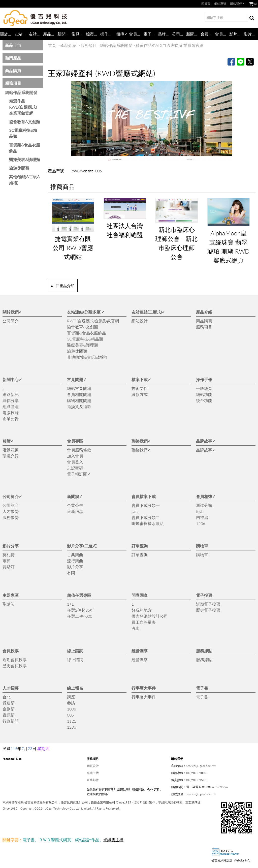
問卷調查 (140, 595)
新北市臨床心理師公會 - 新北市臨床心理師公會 (176, 243)
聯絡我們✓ (237, 4)
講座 (71, 697)
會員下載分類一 (146, 505)
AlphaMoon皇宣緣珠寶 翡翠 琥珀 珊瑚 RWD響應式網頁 (228, 247)
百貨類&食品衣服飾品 (25, 148)
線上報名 (75, 688)
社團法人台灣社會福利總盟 (125, 230)
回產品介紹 (63, 286)
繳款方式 (140, 394)
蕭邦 (7, 561)
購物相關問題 (79, 400)
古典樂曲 (75, 555)
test (135, 511)
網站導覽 (220, 4)
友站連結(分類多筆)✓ (22, 34)
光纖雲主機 (113, 840)
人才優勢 (11, 511)
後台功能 (204, 400)
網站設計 (140, 321)
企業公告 (11, 418)
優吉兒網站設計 (222, 860)
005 (70, 715)
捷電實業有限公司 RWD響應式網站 (73, 248)
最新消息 (75, 511)
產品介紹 (50, 34)
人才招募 (11, 688)
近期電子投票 (208, 604)
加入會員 (75, 456)
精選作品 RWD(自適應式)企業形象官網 (23, 107)
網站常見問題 (79, 388)
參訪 (71, 703)
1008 (72, 709)
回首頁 (206, 4)
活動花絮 (11, 450)
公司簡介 (11, 321)
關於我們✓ (7, 34)
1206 (201, 523)
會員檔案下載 (208, 34)
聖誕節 (9, 604)
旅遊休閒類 (19, 168)
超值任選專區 (79, 595)
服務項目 (13, 83)
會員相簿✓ (222, 34)
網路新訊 (11, 394)
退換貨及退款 (79, 406)
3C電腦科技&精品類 (23, 133)
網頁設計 (93, 766)
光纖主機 (93, 773)
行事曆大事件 (144, 688)
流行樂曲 (75, 561)
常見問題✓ (79, 34)
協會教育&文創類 (25, 122)
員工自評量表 (144, 622)
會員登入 (75, 462)
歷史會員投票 (15, 665)
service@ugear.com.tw (201, 766)
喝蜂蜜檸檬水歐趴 (148, 523)
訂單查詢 (140, 546)
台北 (7, 697)
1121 (72, 721)
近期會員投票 (15, 659)
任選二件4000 (80, 616)
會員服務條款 (79, 450)
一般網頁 (204, 388)
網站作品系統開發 (21, 92)
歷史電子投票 (208, 610)
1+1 (70, 604)
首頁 (52, 45)
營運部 (9, 703)
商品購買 (13, 70)
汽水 (136, 628)
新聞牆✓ (193, 34)
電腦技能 (11, 412)
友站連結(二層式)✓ (36, 34)
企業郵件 (93, 780)
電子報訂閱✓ (151, 34)
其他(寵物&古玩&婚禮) (24, 180)
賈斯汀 (9, 567)
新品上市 (13, 45)
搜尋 (252, 18)
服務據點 (204, 651)
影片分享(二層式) (251, 34)
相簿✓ (122, 34)
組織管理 (11, 406)
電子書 (202, 688)
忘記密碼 (75, 468)
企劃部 (9, 709)
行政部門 (11, 721)
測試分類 (204, 505)
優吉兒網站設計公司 (150, 616)
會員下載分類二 (146, 517)
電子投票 (204, 595)
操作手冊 (107, 34)
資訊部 (9, 715)
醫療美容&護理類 (25, 159)
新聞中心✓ (65, 34)
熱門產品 (13, 58)
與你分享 (11, 400)
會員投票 (11, 651)
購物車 (202, 546)
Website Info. (243, 860)
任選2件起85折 (80, 610)
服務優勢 (11, 517)
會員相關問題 (79, 394)
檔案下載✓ (93, 34)
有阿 (71, 573)
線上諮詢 (75, 651)
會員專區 (136, 34)
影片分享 (236, 34)
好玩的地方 (142, 610)
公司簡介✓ (179, 34)
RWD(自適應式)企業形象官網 (93, 321)
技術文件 (140, 388)
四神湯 (202, 517)
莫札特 (9, 555)
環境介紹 (11, 456)
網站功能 (204, 394)
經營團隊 (140, 651)
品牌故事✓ (165, 34)
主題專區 (11, 595)
